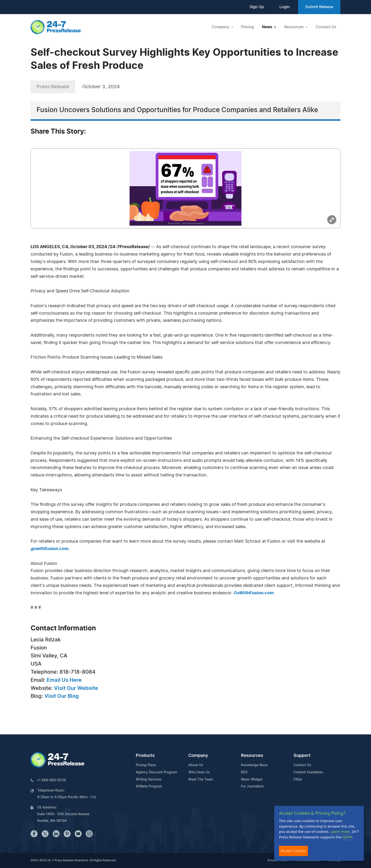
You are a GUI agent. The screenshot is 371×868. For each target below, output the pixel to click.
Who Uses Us (199, 772)
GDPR (347, 837)
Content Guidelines (308, 772)
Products (145, 756)
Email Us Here (64, 680)
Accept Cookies (293, 851)
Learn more (340, 831)
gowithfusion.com (49, 549)
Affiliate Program (149, 786)
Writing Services (149, 780)
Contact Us (326, 27)
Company (198, 756)
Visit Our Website (76, 688)
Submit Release (319, 7)
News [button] (268, 27)
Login (285, 7)
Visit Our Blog (62, 696)
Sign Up (257, 7)
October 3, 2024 (101, 87)
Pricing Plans (146, 765)
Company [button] (221, 27)
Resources (252, 756)
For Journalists (252, 786)
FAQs (298, 780)
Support (302, 756)
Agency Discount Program (156, 772)
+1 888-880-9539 (51, 780)
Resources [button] (294, 27)
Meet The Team (201, 780)
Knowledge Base (254, 765)
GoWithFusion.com (254, 593)
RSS (244, 772)
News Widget (252, 780)
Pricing (248, 27)
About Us (196, 765)
